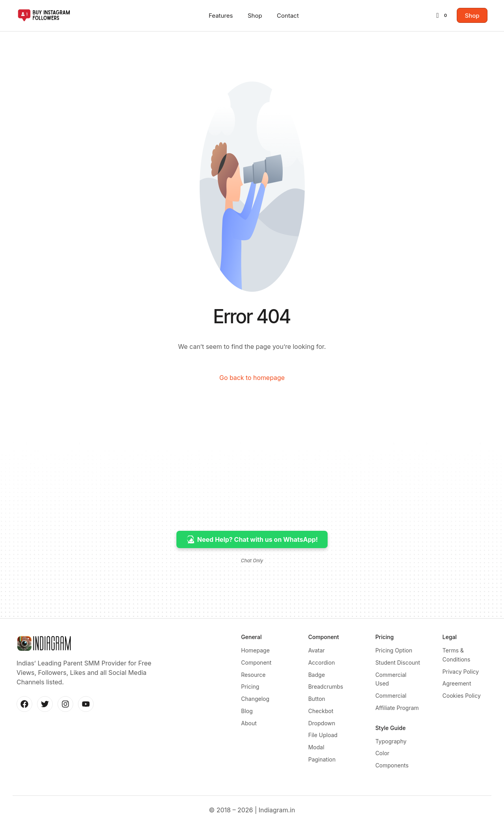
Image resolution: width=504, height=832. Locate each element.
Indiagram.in (277, 818)
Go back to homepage (252, 378)
